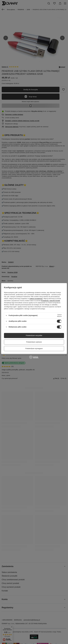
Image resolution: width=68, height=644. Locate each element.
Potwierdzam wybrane (34, 342)
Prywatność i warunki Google (51, 301)
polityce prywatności (36, 298)
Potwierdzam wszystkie (34, 335)
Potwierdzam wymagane (34, 349)
